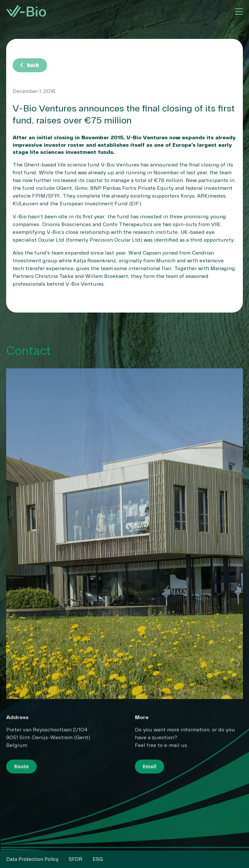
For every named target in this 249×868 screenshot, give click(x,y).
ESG (98, 859)
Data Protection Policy (32, 859)
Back (28, 65)
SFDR (76, 859)
